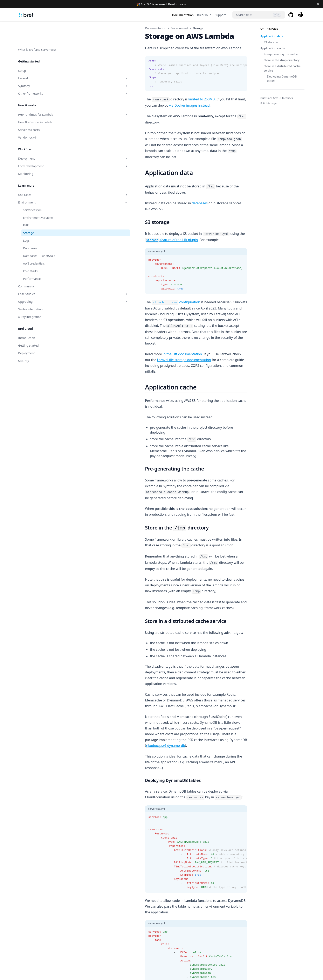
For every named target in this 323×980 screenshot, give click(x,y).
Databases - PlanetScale (39, 234)
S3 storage (271, 42)
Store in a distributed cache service (282, 68)
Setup (22, 49)
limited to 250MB (132, 99)
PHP (26, 204)
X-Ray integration (30, 295)
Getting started (28, 324)
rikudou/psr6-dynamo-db (96, 614)
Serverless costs (29, 108)
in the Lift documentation (113, 302)
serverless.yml (33, 189)
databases (130, 174)
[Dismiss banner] (318, 4)
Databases (30, 227)
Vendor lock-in (28, 116)
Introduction (27, 316)
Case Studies (39, 272)
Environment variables (38, 196)
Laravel (39, 57)
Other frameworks (39, 72)
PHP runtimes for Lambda (39, 93)
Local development (39, 145)
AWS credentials (34, 242)
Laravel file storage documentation (212, 302)
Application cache (273, 48)
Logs (26, 219)
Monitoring (26, 152)
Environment (39, 181)
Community (26, 265)
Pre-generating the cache (281, 54)
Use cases (39, 173)
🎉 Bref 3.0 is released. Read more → (162, 4)
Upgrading (39, 280)
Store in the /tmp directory (282, 60)
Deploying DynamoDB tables (282, 79)
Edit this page (268, 103)
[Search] (259, 15)
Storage (29, 211)
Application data (272, 36)
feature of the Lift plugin (203, 199)
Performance (32, 257)
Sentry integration (30, 288)
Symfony (39, 64)
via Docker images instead (222, 99)
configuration (107, 267)
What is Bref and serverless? (37, 28)
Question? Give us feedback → (278, 98)
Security (24, 339)
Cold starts (30, 250)
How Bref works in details (35, 101)
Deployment (39, 137)
